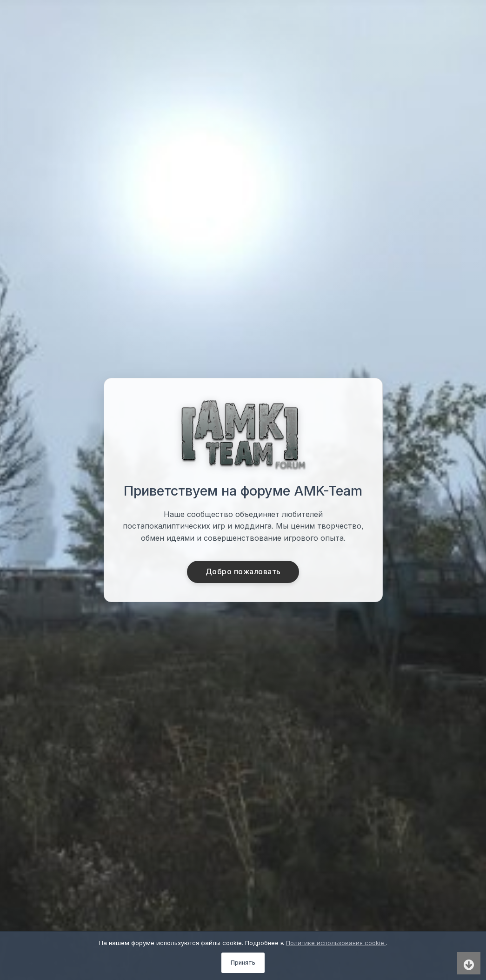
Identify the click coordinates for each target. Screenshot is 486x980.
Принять (243, 963)
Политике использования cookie (336, 943)
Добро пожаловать (243, 572)
